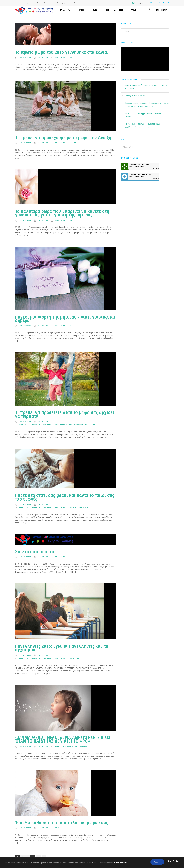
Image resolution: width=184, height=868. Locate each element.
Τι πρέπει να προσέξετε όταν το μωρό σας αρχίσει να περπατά (65, 414)
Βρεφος (82, 10)
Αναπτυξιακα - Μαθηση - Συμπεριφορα (36, 425)
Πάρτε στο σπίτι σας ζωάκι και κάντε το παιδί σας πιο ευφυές (65, 497)
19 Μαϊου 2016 (25, 57)
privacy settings (120, 862)
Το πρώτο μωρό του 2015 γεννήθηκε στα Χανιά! (62, 52)
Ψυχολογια (83, 508)
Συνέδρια (19, 3)
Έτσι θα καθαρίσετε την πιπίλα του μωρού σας (62, 822)
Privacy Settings (173, 861)
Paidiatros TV (141, 3)
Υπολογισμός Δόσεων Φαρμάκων (70, 3)
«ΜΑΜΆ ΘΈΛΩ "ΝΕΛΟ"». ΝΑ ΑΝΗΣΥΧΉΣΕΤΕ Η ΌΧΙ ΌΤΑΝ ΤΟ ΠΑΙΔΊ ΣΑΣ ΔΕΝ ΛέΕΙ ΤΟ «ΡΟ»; (64, 739)
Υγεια (75, 143)
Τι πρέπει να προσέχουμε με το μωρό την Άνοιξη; (64, 137)
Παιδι (95, 10)
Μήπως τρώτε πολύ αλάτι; (135, 96)
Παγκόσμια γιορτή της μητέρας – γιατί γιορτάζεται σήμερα (65, 318)
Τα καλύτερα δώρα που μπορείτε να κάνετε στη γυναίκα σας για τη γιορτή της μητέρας (62, 213)
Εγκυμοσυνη (66, 10)
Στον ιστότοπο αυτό (35, 551)
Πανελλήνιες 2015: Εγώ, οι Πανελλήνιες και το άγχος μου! (62, 648)
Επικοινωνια (162, 10)
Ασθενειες (119, 10)
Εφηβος (106, 10)
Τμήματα (30, 3)
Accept (157, 862)
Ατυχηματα (60, 425)
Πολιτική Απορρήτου (45, 3)
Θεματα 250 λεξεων (63, 57)
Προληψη (135, 10)
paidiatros (43, 57)
